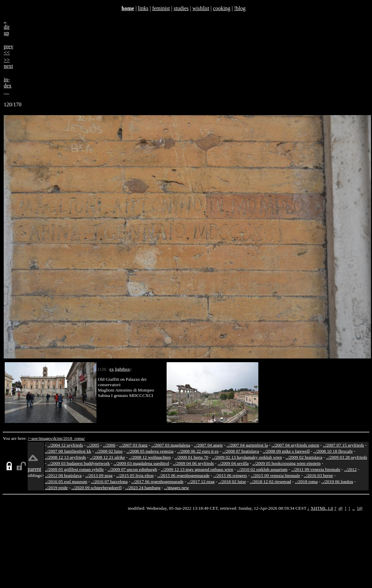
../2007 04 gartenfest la (247, 445)
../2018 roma (306, 482)
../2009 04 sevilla (233, 463)
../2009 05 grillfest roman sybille (74, 469)
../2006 (109, 445)
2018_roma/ (74, 438)
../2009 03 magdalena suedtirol (141, 463)
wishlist (201, 8)
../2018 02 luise (232, 482)
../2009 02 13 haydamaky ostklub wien (247, 457)
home (128, 8)
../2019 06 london (337, 482)
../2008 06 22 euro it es (198, 451)
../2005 (93, 445)
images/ (46, 438)
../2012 (350, 469)
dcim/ (58, 438)
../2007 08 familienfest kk (68, 451)
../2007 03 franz (133, 445)
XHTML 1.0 (322, 508)
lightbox (122, 369)
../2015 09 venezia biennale (275, 475)
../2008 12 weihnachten (150, 457)
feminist (161, 8)
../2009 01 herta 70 (191, 457)
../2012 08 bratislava (63, 475)
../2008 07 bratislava (241, 451)
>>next (8, 63)
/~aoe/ (34, 438)
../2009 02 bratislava (304, 457)
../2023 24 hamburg (143, 488)
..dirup (7, 27)
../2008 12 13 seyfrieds (65, 457)
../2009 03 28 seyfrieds (347, 457)
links (143, 8)
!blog (240, 8)
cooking (222, 8)
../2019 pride (56, 488)
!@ (360, 508)
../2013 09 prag (99, 475)
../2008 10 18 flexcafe (333, 451)
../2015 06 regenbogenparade (184, 475)
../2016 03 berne (319, 475)
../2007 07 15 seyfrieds (343, 445)
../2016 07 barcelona (109, 482)
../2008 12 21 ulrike (107, 457)
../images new (177, 488)
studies (181, 8)
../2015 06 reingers (230, 475)
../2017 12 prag (201, 482)
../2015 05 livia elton (135, 475)
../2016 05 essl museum (66, 482)
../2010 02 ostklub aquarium (262, 469)
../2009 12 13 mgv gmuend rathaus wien (197, 469)
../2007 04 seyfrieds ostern (295, 445)
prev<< (8, 49)
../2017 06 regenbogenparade (158, 482)
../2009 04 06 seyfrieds (193, 463)
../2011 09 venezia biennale (316, 469)
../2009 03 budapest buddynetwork (79, 463)
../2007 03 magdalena (171, 445)
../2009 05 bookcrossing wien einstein (286, 463)
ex (112, 369)
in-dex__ (8, 86)
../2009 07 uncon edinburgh (132, 469)
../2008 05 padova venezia (150, 451)
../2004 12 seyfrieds (65, 445)
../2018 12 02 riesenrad (270, 482)
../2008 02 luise (109, 451)
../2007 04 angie (208, 445)
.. (354, 508)
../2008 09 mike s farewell (286, 451)
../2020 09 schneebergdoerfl (97, 488)
